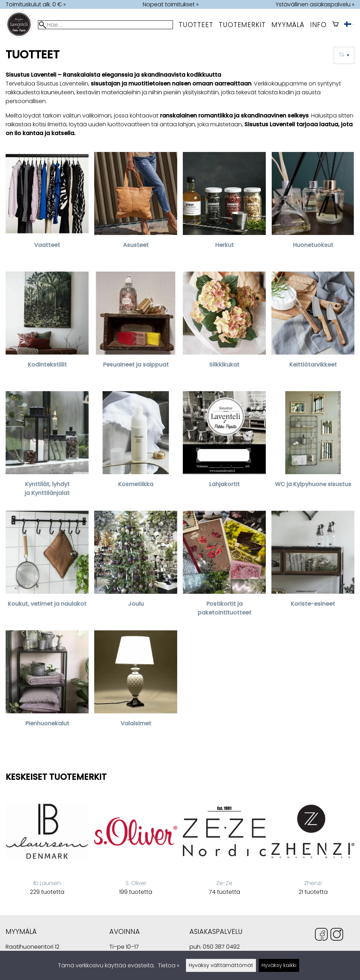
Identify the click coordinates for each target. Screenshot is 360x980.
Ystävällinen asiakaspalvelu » (315, 4)
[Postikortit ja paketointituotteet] (224, 568)
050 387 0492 (221, 947)
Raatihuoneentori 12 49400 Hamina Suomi (33, 947)
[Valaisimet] (136, 687)
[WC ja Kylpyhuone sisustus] (313, 448)
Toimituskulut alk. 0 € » (36, 4)
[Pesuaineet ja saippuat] (136, 329)
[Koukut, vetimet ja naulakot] (47, 568)
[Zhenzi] (313, 847)
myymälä (288, 25)
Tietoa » (169, 965)
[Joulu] (136, 568)
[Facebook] (321, 936)
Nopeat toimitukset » (171, 4)
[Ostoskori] (335, 25)
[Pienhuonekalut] (47, 687)
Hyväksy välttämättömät (221, 965)
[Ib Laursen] (47, 847)
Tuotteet (196, 25)
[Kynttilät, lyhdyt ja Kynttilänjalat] (47, 448)
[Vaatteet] (47, 209)
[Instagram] (337, 936)
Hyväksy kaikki (279, 965)
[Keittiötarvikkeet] (313, 329)
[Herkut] (224, 209)
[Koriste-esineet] (313, 568)
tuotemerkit (242, 25)
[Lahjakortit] (224, 448)
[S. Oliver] (136, 847)
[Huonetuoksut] (313, 209)
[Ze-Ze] (224, 847)
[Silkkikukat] (224, 329)
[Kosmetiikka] (136, 448)
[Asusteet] (136, 209)
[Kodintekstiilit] (47, 329)
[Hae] (105, 25)
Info (318, 25)
